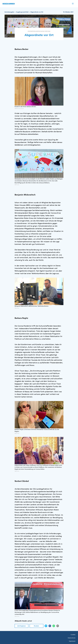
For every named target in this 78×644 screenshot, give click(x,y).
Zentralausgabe (9, 12)
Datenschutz (72, 638)
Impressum (72, 641)
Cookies (73, 635)
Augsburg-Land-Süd (22, 12)
